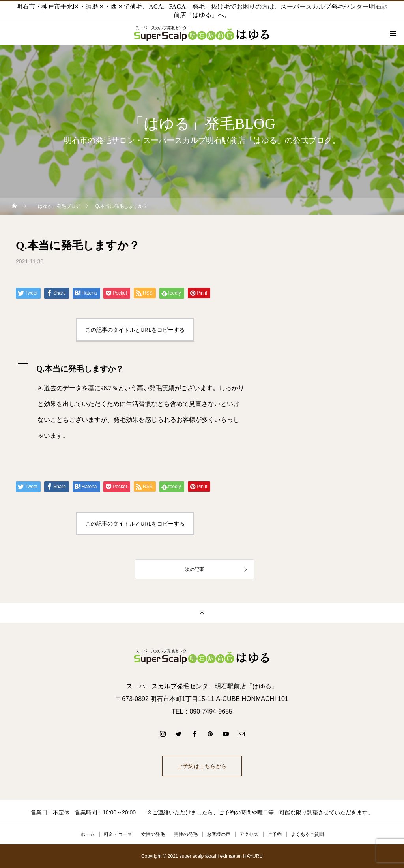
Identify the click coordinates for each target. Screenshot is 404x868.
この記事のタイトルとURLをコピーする (135, 330)
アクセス (249, 834)
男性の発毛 (186, 834)
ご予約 (275, 834)
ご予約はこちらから (202, 766)
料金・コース (118, 834)
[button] (135, 367)
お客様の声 (219, 834)
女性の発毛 (153, 834)
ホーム (88, 834)
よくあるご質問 (307, 834)
